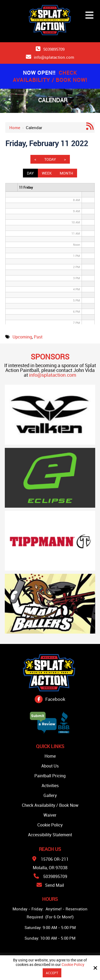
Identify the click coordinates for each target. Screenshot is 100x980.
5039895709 (54, 49)
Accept (52, 973)
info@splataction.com (54, 57)
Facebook (55, 699)
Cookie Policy (73, 965)
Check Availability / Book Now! (50, 76)
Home (15, 128)
